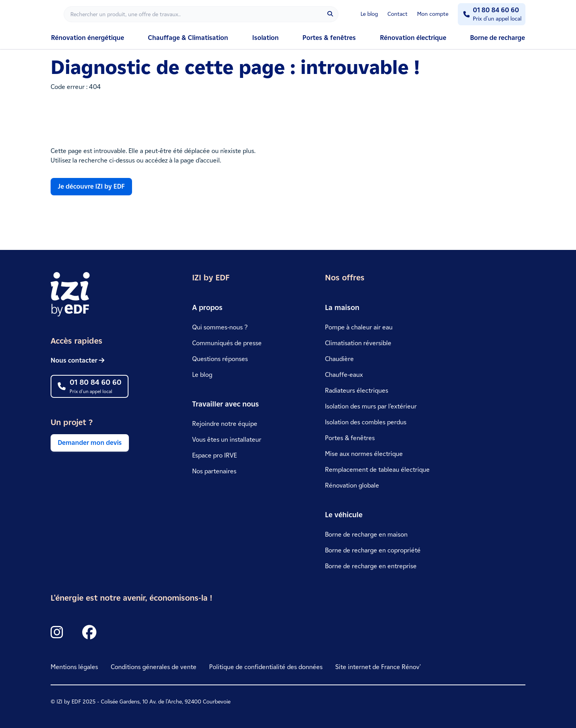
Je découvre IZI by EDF (91, 186)
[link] (90, 361)
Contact (398, 14)
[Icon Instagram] (57, 633)
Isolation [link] (265, 38)
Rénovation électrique (413, 38)
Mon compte (433, 14)
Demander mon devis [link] (90, 443)
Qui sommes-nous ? (220, 327)
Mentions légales (74, 667)
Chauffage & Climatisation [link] (188, 38)
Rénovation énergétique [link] (88, 38)
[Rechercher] (201, 14)
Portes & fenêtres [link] (329, 38)
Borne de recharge (498, 38)
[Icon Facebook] (89, 633)
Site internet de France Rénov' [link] (378, 667)
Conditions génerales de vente (154, 667)
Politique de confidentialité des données (266, 667)
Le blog (369, 14)
